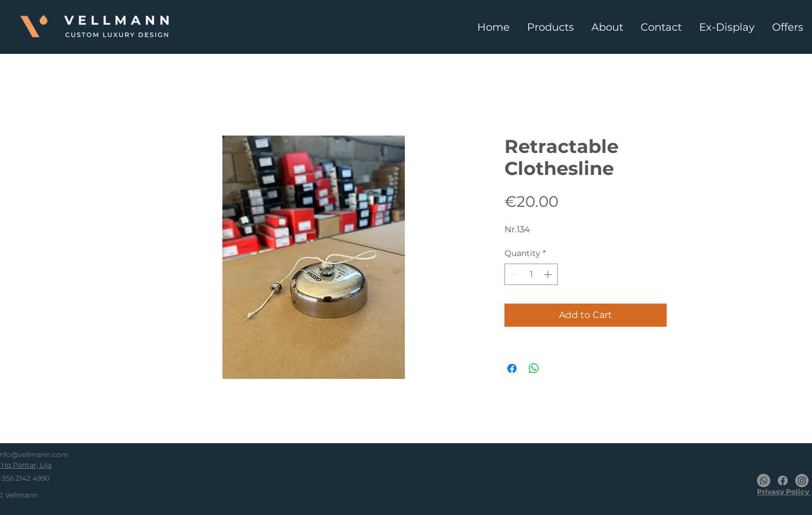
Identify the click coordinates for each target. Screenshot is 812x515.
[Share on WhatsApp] (534, 368)
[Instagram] (802, 481)
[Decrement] (513, 274)
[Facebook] (783, 481)
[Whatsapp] (764, 481)
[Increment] (549, 274)
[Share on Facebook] (512, 368)
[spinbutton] (531, 274)
